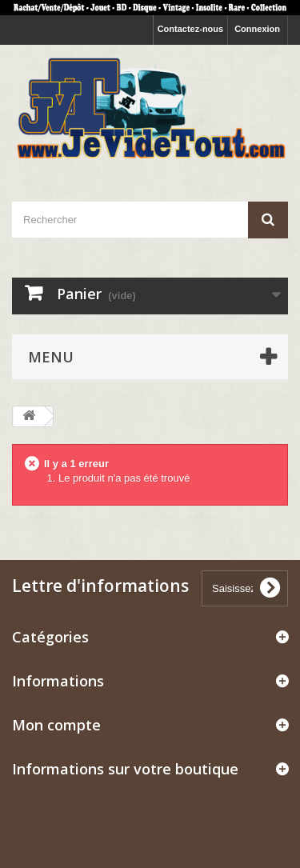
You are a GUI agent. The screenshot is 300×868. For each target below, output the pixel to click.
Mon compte (56, 725)
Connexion (257, 29)
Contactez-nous (191, 29)
